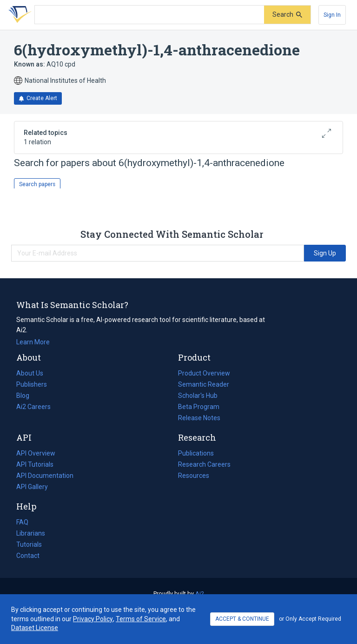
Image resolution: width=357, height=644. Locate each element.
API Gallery (32, 487)
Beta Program (199, 407)
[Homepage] (18, 15)
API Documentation (45, 476)
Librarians (31, 533)
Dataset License (35, 628)
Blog (26, 396)
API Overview (36, 453)
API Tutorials (35, 464)
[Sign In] (332, 15)
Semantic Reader (204, 384)
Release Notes (199, 418)
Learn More (33, 342)
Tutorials (29, 544)
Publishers (32, 384)
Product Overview (204, 373)
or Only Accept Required (310, 619)
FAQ (22, 522)
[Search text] (149, 15)
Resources (194, 476)
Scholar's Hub (198, 396)
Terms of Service (141, 619)
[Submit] (287, 15)
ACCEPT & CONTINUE (242, 619)
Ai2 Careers (33, 407)
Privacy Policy (93, 619)
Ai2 (200, 594)
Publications (196, 453)
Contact (28, 556)
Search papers (37, 184)
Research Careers (204, 464)
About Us (30, 373)
